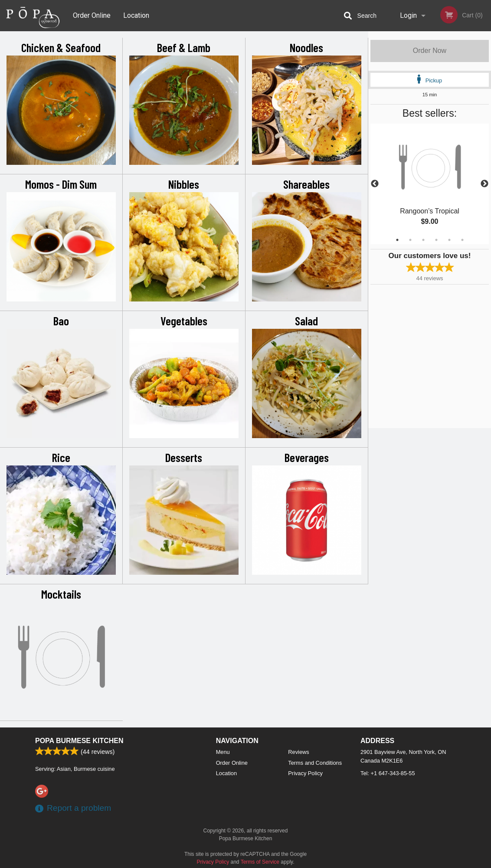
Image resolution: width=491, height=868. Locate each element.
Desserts (184, 457)
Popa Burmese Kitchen (79, 741)
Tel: (388, 773)
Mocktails (61, 594)
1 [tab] (397, 240)
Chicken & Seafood (61, 47)
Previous (375, 184)
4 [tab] (436, 240)
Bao (61, 321)
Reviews (298, 752)
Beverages (307, 457)
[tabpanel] (430, 184)
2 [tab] (410, 240)
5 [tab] (449, 240)
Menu (223, 752)
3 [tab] (423, 240)
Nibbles (184, 184)
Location (136, 15)
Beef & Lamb (184, 47)
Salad (306, 321)
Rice (61, 457)
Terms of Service (260, 862)
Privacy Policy (305, 773)
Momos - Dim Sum (61, 184)
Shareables (306, 184)
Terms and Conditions (315, 763)
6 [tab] (462, 240)
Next (484, 184)
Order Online (92, 15)
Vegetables (184, 321)
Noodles (306, 47)
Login (408, 15)
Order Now (430, 51)
